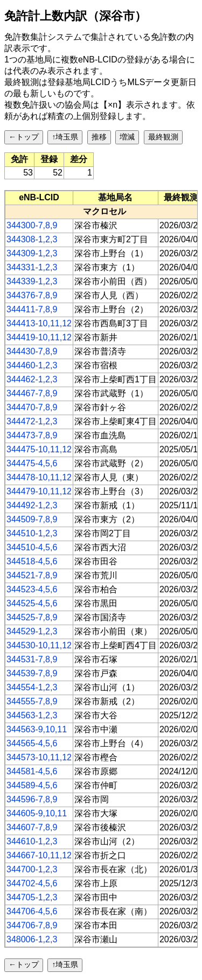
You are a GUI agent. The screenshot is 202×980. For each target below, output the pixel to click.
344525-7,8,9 (32, 617)
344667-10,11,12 (39, 855)
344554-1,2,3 (32, 687)
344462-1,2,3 (32, 379)
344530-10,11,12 (39, 645)
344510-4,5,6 (32, 547)
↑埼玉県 (65, 137)
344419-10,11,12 (39, 337)
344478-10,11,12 (39, 477)
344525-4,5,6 (32, 603)
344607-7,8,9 (32, 827)
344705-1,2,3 (32, 897)
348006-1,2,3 (32, 939)
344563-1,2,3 (32, 715)
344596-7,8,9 (32, 799)
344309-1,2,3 (32, 253)
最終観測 (163, 137)
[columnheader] (39, 198)
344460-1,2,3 (32, 365)
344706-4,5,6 (32, 911)
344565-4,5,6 (32, 743)
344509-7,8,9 (32, 519)
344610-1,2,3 (32, 841)
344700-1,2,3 (32, 869)
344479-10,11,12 (39, 491)
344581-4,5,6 (32, 771)
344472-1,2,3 (32, 421)
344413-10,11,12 (39, 323)
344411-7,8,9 (32, 309)
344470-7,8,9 (32, 407)
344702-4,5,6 (32, 883)
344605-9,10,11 (37, 813)
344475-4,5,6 (32, 463)
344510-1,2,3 (32, 533)
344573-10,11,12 (39, 757)
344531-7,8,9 (32, 659)
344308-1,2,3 (32, 239)
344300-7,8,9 (32, 225)
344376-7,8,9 (32, 295)
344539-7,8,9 (32, 673)
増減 (127, 137)
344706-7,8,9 (32, 925)
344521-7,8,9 (32, 575)
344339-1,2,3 (32, 281)
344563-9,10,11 (37, 729)
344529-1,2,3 (32, 631)
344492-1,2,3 (32, 505)
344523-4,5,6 (32, 589)
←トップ (24, 137)
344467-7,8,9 (32, 393)
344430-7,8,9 (32, 351)
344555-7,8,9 (32, 701)
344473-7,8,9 (32, 435)
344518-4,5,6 (32, 561)
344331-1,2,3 (32, 267)
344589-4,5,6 (32, 785)
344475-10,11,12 (39, 449)
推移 (99, 137)
